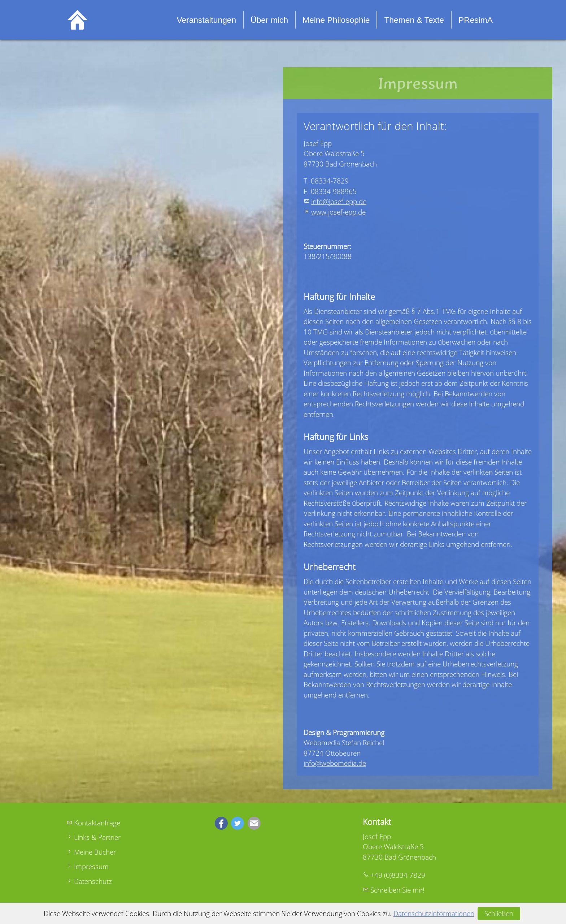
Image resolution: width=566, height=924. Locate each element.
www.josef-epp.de (338, 212)
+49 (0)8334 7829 (398, 875)
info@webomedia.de (335, 763)
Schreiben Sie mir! (397, 890)
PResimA (476, 20)
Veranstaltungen (206, 20)
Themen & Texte (414, 20)
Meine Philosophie (336, 20)
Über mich (269, 20)
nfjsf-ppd (339, 202)
